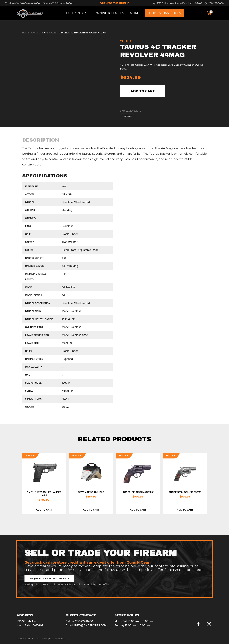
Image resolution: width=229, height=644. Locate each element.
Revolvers (52, 33)
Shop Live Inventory (164, 13)
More (134, 13)
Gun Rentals (76, 13)
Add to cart (143, 91)
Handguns (37, 33)
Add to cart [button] (44, 510)
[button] (49, 579)
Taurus (126, 41)
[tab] (41, 140)
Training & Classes (108, 13)
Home (26, 33)
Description (41, 140)
